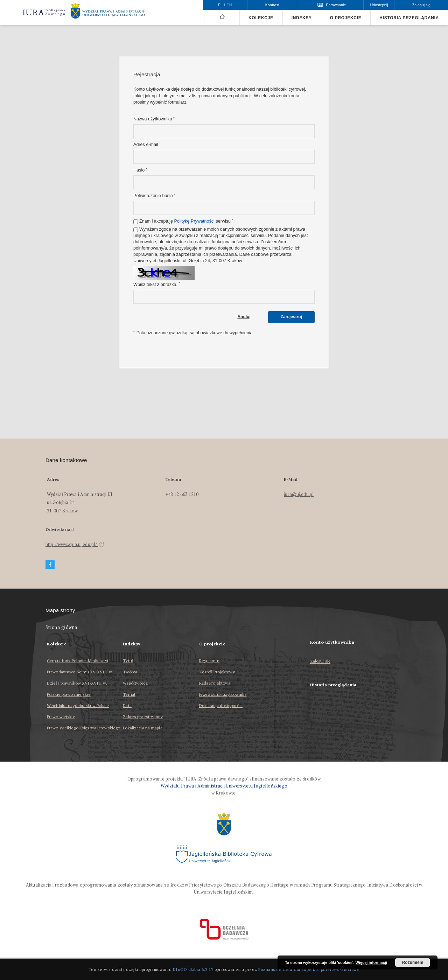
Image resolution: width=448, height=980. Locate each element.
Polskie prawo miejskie (69, 694)
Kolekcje (261, 18)
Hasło (140, 170)
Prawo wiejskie (61, 717)
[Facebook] (50, 565)
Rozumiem (413, 962)
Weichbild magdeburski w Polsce (78, 705)
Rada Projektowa (215, 683)
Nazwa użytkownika (154, 119)
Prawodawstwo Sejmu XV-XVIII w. (80, 672)
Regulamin (209, 661)
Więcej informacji (371, 962)
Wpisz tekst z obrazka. (157, 284)
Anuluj (244, 317)
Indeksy (302, 18)
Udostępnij (379, 5)
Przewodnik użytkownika (223, 694)
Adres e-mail (147, 144)
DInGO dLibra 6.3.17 (193, 969)
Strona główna (61, 627)
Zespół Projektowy (217, 672)
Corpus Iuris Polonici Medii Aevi (78, 661)
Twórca (130, 672)
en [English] (229, 5)
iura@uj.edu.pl (299, 494)
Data (127, 705)
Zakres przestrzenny (143, 717)
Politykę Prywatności (194, 221)
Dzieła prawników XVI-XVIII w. (77, 683)
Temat (129, 694)
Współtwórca (135, 683)
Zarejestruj (291, 317)
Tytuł (128, 661)
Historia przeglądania (409, 18)
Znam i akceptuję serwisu (186, 221)
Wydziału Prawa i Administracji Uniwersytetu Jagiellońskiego (224, 786)
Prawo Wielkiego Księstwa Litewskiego (83, 728)
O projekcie (346, 18)
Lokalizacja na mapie (143, 728)
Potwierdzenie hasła (154, 195)
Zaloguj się (320, 661)
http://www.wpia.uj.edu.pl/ (75, 544)
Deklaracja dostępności (221, 705)
